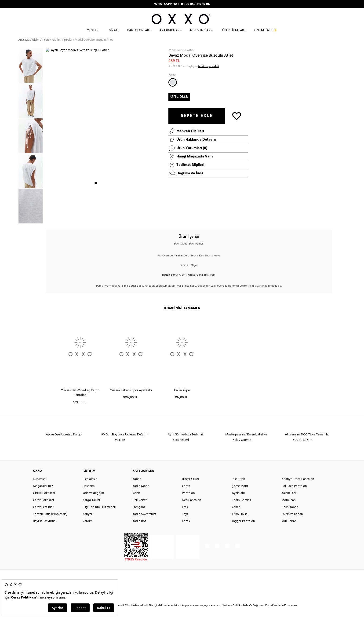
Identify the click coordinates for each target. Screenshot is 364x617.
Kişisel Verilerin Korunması (281, 613)
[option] (32, 74)
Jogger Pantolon (243, 529)
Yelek (136, 501)
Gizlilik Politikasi (44, 501)
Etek (185, 515)
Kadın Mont (141, 494)
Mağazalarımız (43, 494)
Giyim (113, 34)
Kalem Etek (289, 501)
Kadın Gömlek (241, 508)
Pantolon (188, 501)
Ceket (236, 515)
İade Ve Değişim (253, 613)
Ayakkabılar (169, 34)
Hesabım (89, 494)
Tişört (46, 48)
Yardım (87, 529)
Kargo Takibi (91, 508)
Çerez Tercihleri (44, 515)
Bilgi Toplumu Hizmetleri (99, 515)
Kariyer (87, 522)
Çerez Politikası (43, 508)
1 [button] (96, 219)
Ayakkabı (238, 501)
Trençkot (139, 515)
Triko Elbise (240, 522)
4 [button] (108, 219)
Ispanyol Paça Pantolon (298, 487)
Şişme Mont (240, 494)
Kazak (186, 529)
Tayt (185, 522)
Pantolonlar (138, 34)
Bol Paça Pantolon (294, 494)
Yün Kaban (289, 529)
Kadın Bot (139, 529)
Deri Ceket (140, 508)
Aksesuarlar (200, 34)
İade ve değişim (93, 501)
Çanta (186, 494)
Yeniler (93, 34)
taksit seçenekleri (209, 74)
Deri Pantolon (192, 508)
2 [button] (100, 219)
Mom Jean (289, 508)
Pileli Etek (238, 487)
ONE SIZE (179, 104)
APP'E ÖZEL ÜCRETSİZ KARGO (182, 4)
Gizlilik (237, 613)
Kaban (137, 487)
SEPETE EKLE (197, 124)
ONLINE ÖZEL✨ (266, 34)
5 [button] (113, 219)
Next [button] (48, 141)
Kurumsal (40, 487)
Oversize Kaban (292, 522)
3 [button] (104, 219)
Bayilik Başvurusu (45, 529)
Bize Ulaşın (90, 487)
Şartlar (226, 613)
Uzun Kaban (290, 515)
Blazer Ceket (191, 487)
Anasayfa (24, 48)
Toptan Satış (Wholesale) (50, 522)
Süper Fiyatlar (232, 34)
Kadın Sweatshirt (144, 522)
